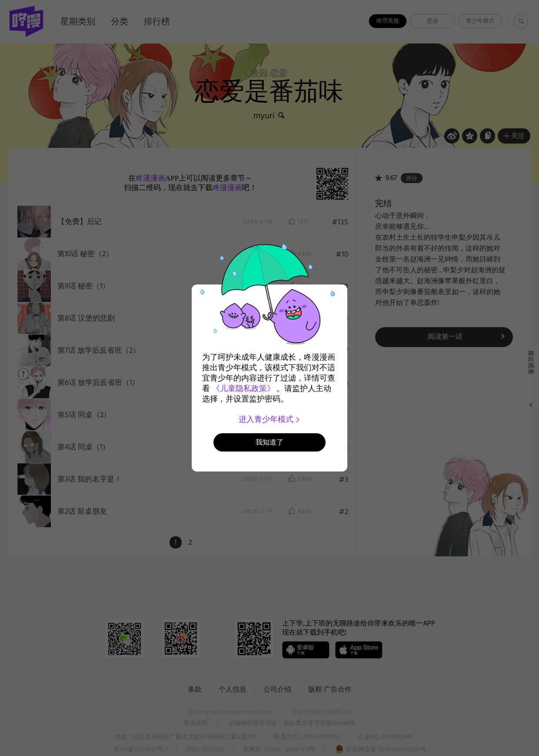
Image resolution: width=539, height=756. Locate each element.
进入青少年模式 (270, 419)
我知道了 (269, 442)
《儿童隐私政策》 (243, 388)
